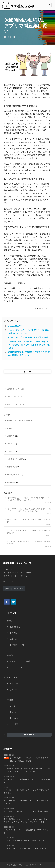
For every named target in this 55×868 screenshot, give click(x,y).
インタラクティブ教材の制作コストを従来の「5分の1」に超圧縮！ (29, 543)
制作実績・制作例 (17, 645)
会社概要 (10, 700)
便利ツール (14, 690)
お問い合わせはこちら (14, 589)
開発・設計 (12, 482)
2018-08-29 (10, 37)
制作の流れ (14, 633)
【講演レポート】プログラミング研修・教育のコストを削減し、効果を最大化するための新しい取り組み (29, 345)
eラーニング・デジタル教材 (18, 421)
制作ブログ (12, 467)
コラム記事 (14, 724)
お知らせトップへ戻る (16, 389)
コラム (10, 444)
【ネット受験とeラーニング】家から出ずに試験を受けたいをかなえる (29, 332)
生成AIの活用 (15, 639)
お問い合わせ (29, 735)
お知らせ (11, 436)
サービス (11, 451)
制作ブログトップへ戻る (17, 404)
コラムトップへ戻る (15, 397)
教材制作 (10, 621)
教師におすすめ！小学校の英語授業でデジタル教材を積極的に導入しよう (29, 354)
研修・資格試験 (13, 475)
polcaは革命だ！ (15, 326)
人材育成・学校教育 (15, 459)
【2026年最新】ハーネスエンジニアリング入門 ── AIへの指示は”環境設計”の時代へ (28, 499)
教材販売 (10, 655)
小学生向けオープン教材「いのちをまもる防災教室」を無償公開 (29, 532)
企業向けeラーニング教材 (20, 661)
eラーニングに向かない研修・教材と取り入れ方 (29, 337)
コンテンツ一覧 (16, 667)
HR (9, 428)
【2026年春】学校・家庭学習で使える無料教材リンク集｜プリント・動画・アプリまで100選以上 (29, 510)
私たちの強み (15, 627)
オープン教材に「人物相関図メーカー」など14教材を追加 (29, 521)
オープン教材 (12, 678)
